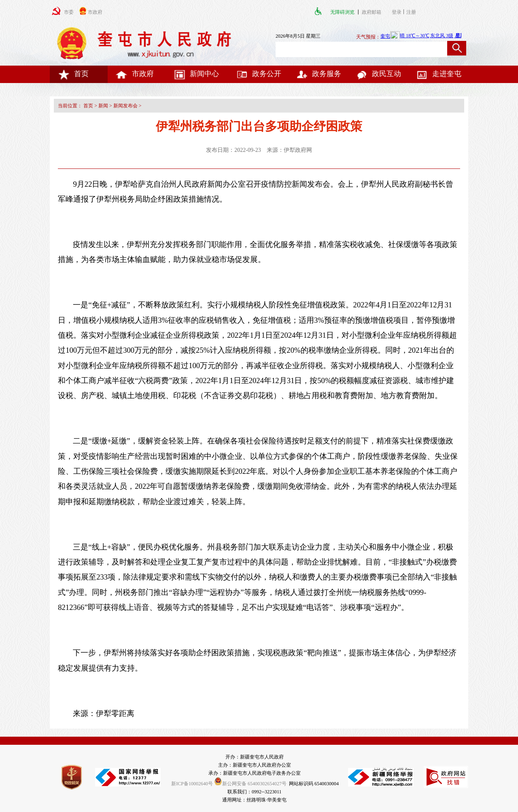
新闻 (103, 106)
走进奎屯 (439, 74)
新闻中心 (196, 74)
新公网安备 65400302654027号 (250, 784)
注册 (412, 12)
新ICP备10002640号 (192, 784)
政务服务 (318, 74)
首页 (73, 74)
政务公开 (259, 74)
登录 (397, 12)
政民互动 (378, 74)
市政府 (135, 74)
